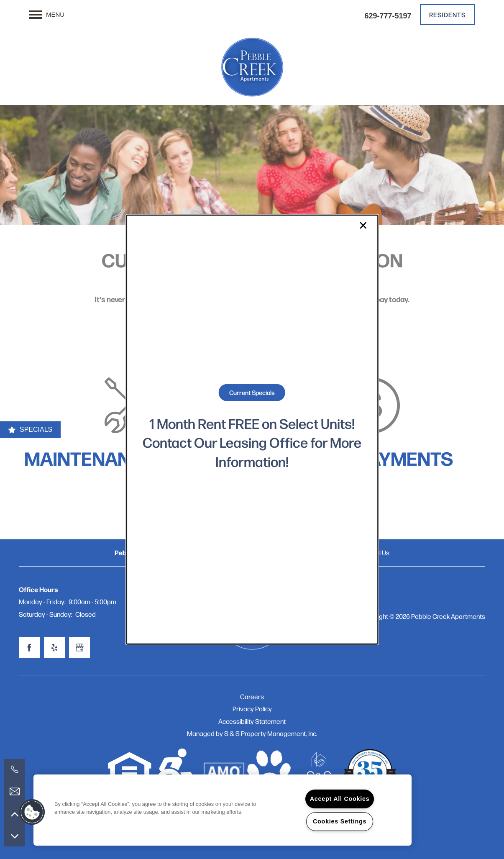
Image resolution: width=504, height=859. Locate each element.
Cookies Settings (340, 821)
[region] (223, 810)
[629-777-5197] (15, 769)
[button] (32, 812)
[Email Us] (15, 792)
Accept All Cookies (340, 799)
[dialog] (252, 429)
